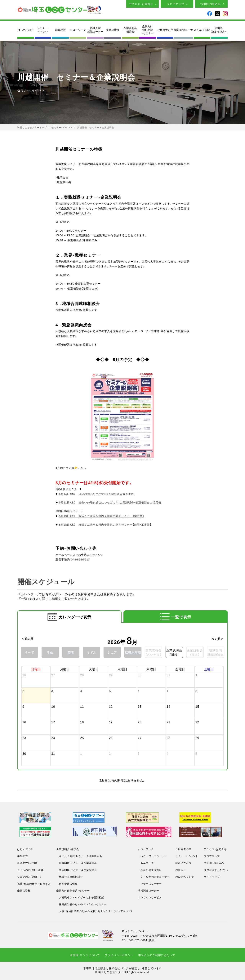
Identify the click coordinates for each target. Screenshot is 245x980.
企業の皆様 (113, 30)
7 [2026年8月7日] (167, 691)
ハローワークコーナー (152, 856)
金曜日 (180, 669)
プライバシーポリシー (119, 955)
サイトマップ (212, 877)
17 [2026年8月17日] (53, 722)
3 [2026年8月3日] (52, 691)
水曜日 (123, 669)
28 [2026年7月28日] (82, 675)
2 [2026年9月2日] (110, 753)
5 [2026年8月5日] (110, 691)
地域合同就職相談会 (70, 877)
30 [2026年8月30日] (24, 753)
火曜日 (94, 669)
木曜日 (151, 669)
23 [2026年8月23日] (24, 738)
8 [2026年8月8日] (196, 691)
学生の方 (23, 856)
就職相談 (60, 30)
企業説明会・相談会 (68, 849)
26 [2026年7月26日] (24, 675)
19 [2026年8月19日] (111, 722)
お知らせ (181, 870)
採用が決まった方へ (219, 30)
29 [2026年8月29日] (197, 738)
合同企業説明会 (67, 884)
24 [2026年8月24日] (53, 738)
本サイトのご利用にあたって (157, 955)
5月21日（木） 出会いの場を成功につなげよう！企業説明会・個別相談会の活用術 (111, 502)
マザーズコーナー (150, 884)
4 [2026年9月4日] (167, 753)
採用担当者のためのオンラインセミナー (82, 904)
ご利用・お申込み (210, 4)
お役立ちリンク (185, 877)
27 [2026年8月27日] (140, 738)
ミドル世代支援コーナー (154, 877)
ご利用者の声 (165, 30)
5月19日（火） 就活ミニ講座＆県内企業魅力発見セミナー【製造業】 (102, 516)
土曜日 (209, 669)
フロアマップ (175, 4)
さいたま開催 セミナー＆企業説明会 (79, 856)
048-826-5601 (138, 940)
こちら (82, 468)
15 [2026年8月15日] (197, 706)
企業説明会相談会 (130, 30)
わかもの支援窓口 (150, 870)
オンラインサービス (150, 897)
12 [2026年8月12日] (111, 706)
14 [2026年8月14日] (168, 706)
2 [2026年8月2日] (23, 691)
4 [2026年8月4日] (81, 691)
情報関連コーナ (184, 30)
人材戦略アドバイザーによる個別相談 (80, 897)
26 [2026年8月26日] (111, 738)
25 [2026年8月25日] (82, 738)
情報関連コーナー (148, 890)
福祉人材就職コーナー (95, 30)
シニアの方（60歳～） (29, 877)
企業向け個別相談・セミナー (148, 30)
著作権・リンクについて (85, 955)
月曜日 (65, 669)
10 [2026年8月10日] (53, 706)
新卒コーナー (147, 863)
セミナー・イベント (43, 30)
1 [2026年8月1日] (196, 675)
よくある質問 (202, 30)
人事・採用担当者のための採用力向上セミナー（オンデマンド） (94, 911)
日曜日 (36, 669)
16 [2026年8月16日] (24, 722)
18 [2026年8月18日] (82, 722)
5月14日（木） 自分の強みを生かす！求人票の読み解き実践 (97, 494)
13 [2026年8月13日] (140, 706)
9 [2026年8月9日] (23, 706)
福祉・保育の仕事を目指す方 (34, 884)
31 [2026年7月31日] (168, 675)
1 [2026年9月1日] (81, 753)
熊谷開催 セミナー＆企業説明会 (77, 870)
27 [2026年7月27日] (53, 675)
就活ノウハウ (183, 863)
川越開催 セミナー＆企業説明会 (77, 863)
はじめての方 (26, 30)
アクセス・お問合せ (141, 4)
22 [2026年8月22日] (197, 722)
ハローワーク (78, 30)
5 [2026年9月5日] (196, 753)
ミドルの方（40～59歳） (31, 870)
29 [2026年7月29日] (111, 675)
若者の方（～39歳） (28, 863)
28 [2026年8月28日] (168, 738)
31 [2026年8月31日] (53, 753)
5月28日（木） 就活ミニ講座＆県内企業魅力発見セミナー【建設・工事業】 (105, 525)
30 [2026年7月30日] (140, 675)
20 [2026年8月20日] (140, 722)
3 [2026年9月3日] (139, 753)
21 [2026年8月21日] (168, 722)
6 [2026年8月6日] (139, 691)
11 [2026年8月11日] (82, 706)
